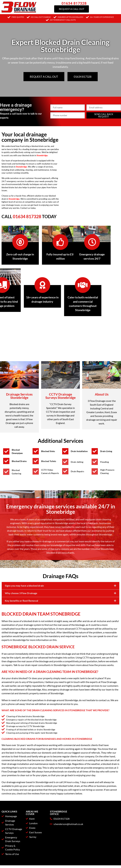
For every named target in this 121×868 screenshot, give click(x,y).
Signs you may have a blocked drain (24, 608)
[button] (60, 608)
